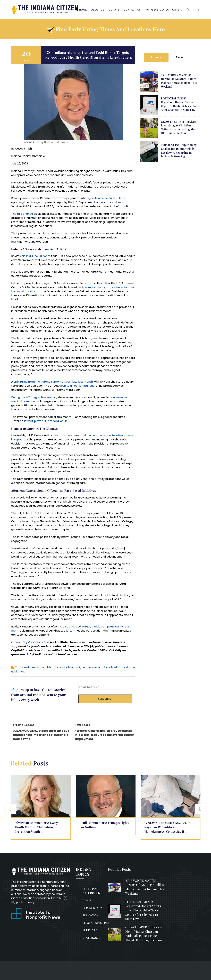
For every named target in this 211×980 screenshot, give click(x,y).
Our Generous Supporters (163, 10)
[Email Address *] (105, 687)
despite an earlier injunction (78, 386)
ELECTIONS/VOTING (96, 923)
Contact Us (132, 10)
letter (70, 631)
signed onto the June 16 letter (107, 198)
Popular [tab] (156, 57)
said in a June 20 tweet (35, 256)
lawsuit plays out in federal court (46, 421)
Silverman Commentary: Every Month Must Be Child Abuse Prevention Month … (36, 827)
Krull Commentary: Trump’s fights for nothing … (104, 825)
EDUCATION (91, 915)
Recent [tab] (181, 57)
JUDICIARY (90, 930)
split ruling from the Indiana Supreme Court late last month (53, 382)
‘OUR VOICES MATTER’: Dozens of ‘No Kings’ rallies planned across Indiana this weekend (179, 81)
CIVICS (87, 900)
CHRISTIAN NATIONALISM (92, 891)
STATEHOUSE (91, 938)
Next (200, 809)
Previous (11, 809)
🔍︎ (188, 10)
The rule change (22, 214)
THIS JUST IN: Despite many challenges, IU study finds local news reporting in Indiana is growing (179, 151)
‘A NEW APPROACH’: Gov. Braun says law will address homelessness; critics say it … (167, 827)
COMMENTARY (92, 908)
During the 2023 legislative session (34, 397)
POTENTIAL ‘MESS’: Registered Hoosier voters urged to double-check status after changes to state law (180, 104)
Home (83, 10)
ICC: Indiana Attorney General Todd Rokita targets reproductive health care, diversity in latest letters (88, 55)
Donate (114, 10)
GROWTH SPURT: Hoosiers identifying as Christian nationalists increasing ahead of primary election (179, 127)
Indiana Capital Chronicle (29, 642)
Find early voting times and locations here (110, 29)
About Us (98, 10)
